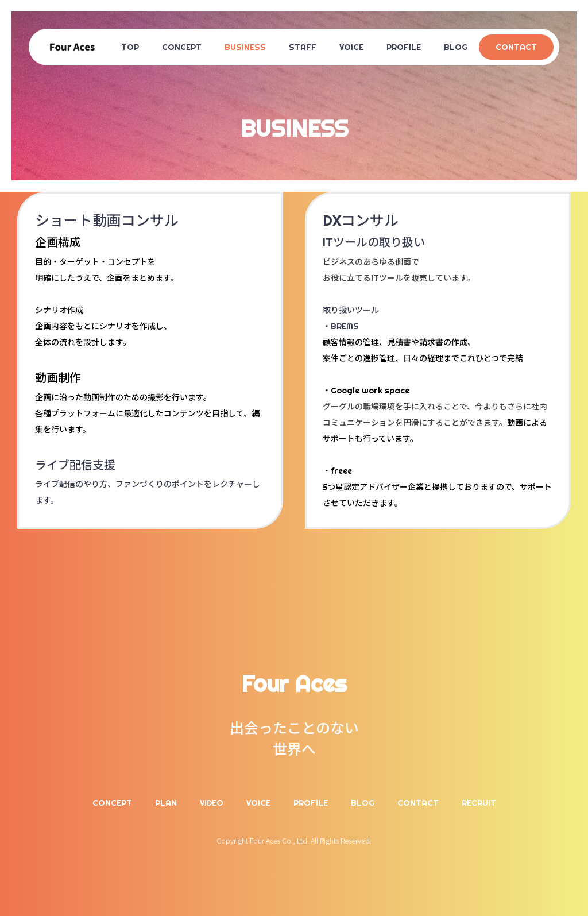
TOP (130, 47)
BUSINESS (245, 47)
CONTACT (516, 47)
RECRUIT (479, 803)
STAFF (303, 47)
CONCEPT (182, 47)
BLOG (456, 47)
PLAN (166, 803)
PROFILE (404, 47)
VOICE (351, 47)
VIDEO (212, 803)
